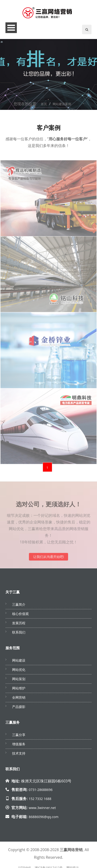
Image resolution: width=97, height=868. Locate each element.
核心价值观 (20, 615)
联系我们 (19, 634)
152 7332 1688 (40, 800)
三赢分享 (19, 736)
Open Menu (11, 29)
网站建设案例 (62, 105)
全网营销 (19, 699)
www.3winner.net (42, 809)
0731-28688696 (41, 791)
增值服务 (19, 745)
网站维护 (19, 690)
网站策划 (19, 680)
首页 (44, 105)
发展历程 (19, 624)
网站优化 (19, 671)
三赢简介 (19, 606)
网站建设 (19, 662)
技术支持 (19, 755)
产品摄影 (19, 708)
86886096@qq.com (44, 818)
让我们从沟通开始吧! (49, 560)
